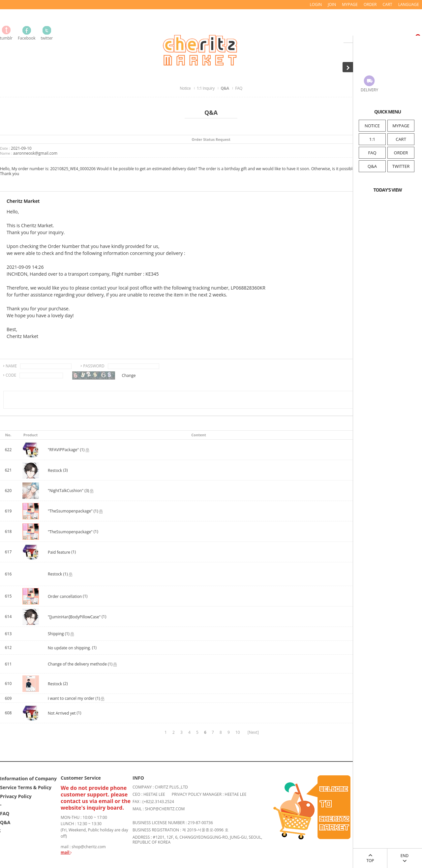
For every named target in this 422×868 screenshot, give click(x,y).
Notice (186, 88)
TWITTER (401, 166)
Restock (55, 470)
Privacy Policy (16, 796)
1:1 (372, 139)
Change (129, 375)
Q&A (372, 166)
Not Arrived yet (62, 713)
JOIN (332, 4)
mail (66, 852)
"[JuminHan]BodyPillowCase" (74, 617)
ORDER (401, 153)
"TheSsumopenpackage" (70, 532)
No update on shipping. (69, 648)
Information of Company (28, 778)
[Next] (253, 732)
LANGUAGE (409, 4)
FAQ (372, 153)
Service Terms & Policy (26, 787)
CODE (11, 375)
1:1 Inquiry (206, 88)
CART (401, 139)
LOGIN (316, 4)
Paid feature (60, 552)
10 (238, 732)
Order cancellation (65, 596)
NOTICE (372, 126)
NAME (11, 366)
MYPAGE (401, 126)
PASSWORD (94, 366)
